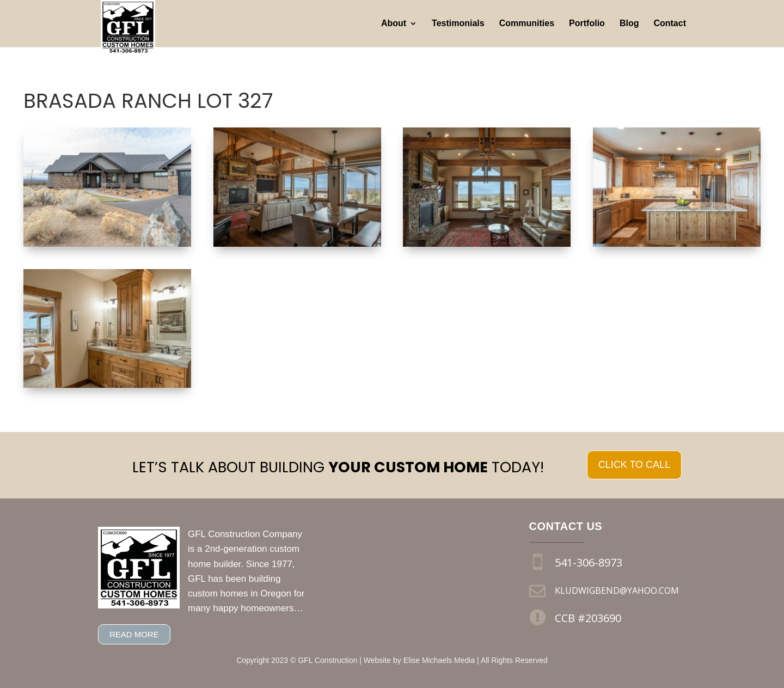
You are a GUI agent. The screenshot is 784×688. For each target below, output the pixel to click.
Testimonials (458, 24)
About (394, 24)
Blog (629, 24)
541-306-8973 (589, 562)
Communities (527, 24)
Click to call (634, 465)
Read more (134, 634)
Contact (670, 24)
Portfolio (587, 24)
